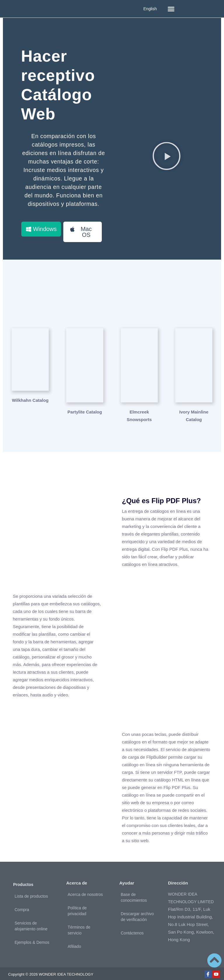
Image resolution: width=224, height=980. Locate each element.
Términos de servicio (79, 917)
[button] (171, 9)
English (150, 9)
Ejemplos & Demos (32, 929)
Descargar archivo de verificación (137, 903)
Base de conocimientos (134, 884)
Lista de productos (31, 883)
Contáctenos (132, 920)
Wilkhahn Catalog (30, 398)
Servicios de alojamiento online (31, 913)
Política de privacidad (77, 897)
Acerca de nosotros (85, 881)
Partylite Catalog (85, 398)
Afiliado (74, 933)
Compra (22, 896)
